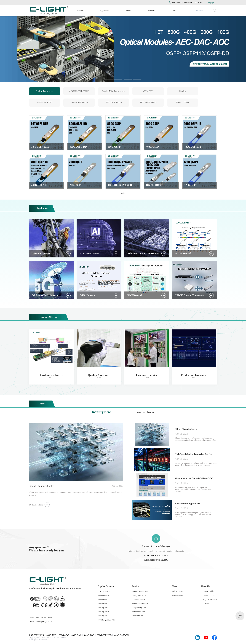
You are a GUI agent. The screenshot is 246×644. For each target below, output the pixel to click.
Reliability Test (138, 616)
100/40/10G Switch (79, 103)
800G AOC (89, 635)
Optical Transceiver (45, 91)
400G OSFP (102, 604)
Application (105, 11)
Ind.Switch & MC (45, 103)
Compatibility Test (139, 608)
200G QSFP (102, 616)
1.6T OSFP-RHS (104, 591)
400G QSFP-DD (104, 612)
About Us (152, 11)
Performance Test (138, 612)
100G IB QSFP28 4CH (106, 620)
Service (129, 11)
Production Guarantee (140, 604)
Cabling (183, 91)
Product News (145, 412)
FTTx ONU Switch (148, 103)
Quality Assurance (139, 595)
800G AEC (51, 635)
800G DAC (77, 635)
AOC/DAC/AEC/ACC (79, 91)
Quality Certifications (209, 599)
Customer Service (139, 599)
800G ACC (64, 635)
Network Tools (183, 103)
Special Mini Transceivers (114, 91)
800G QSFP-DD (104, 595)
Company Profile (207, 591)
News (174, 11)
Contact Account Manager (156, 546)
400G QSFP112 (104, 608)
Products (80, 11)
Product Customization (140, 591)
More (123, 193)
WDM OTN (148, 91)
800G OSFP (102, 599)
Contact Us (198, 3)
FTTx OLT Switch (114, 103)
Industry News (102, 412)
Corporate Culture (208, 595)
